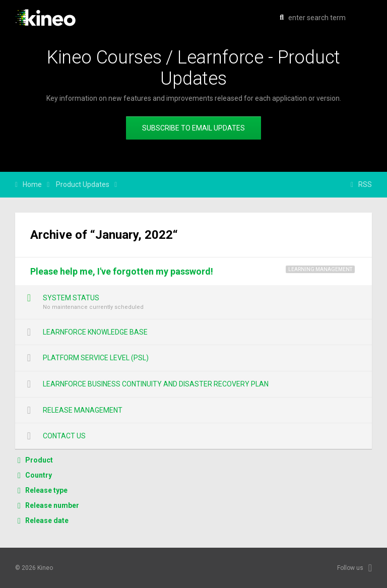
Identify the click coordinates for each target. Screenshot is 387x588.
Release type (46, 490)
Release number (52, 505)
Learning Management (320, 269)
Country (39, 475)
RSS (365, 184)
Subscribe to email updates (193, 128)
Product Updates (83, 184)
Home (32, 184)
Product (39, 460)
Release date (47, 520)
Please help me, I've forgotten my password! (122, 271)
